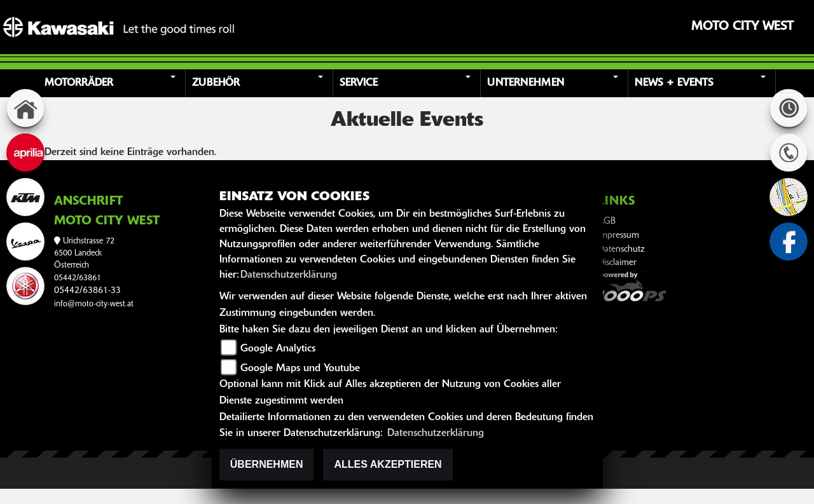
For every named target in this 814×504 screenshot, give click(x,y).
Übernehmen (267, 464)
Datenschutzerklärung (289, 275)
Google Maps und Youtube (300, 369)
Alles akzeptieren (388, 464)
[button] (114, 83)
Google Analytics (278, 349)
